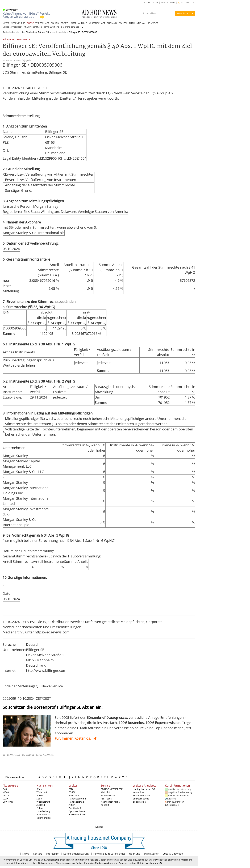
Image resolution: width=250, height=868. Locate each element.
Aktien (72, 805)
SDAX (5, 799)
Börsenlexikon (15, 777)
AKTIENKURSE (18, 23)
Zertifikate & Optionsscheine (77, 810)
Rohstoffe (74, 795)
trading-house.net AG (144, 789)
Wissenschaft (43, 802)
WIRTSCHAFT (42, 23)
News (26, 854)
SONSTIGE (153, 23)
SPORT (64, 23)
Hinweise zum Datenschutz (109, 854)
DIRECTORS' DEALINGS (70, 27)
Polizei (40, 808)
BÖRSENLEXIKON (168, 3)
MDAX (6, 792)
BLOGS (155, 3)
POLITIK (55, 23)
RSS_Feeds (106, 799)
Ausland (41, 805)
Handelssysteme (77, 799)
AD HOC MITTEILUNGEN (12, 27)
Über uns (135, 854)
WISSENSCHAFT (97, 23)
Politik (40, 795)
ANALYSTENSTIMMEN (33, 27)
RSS (180, 3)
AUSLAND (112, 23)
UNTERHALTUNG (78, 23)
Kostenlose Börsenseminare (141, 794)
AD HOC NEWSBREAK (112, 789)
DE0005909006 (23, 40)
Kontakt (105, 805)
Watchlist (105, 792)
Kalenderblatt (43, 818)
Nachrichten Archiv (111, 802)
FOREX (72, 792)
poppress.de (139, 802)
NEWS (6, 23)
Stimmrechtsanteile (56, 32)
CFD (71, 789)
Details (141, 863)
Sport (39, 799)
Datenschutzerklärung (76, 854)
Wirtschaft (42, 792)
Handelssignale (76, 802)
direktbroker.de (141, 799)
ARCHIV (147, 3)
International (43, 814)
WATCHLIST (191, 3)
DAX (5, 789)
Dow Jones (8, 802)
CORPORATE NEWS (51, 27)
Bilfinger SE (8, 40)
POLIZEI (123, 23)
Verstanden (152, 863)
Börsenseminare (77, 814)
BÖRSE (30, 23)
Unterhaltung (43, 811)
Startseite (31, 32)
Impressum (53, 854)
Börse (41, 32)
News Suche (182, 13)
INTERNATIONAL (137, 23)
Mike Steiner (151, 854)
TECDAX (7, 795)
